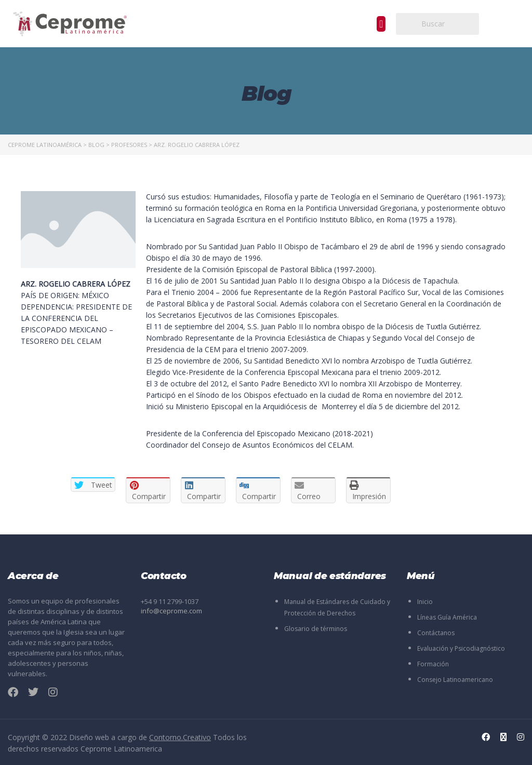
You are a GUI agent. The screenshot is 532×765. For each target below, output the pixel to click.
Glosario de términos (316, 629)
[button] (381, 24)
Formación (433, 664)
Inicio (425, 602)
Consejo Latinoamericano (455, 680)
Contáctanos (436, 633)
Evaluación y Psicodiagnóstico (461, 648)
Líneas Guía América (447, 617)
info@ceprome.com (171, 611)
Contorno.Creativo (180, 737)
